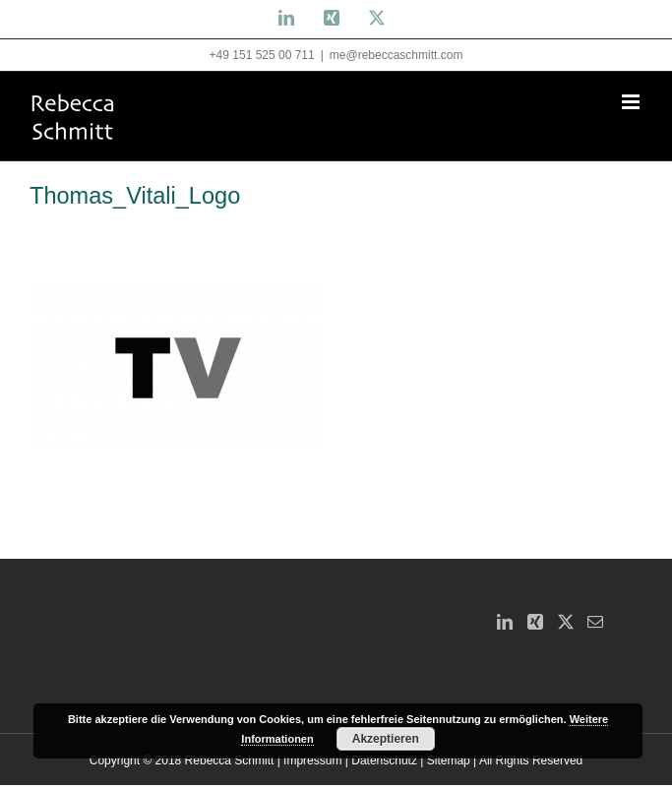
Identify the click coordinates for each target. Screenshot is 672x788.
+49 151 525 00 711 (262, 55)
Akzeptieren (386, 739)
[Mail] (595, 622)
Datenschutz (384, 760)
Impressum (312, 760)
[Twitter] (566, 622)
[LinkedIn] (505, 622)
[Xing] (535, 622)
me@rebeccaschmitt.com (397, 55)
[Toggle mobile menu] (632, 102)
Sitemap (449, 760)
